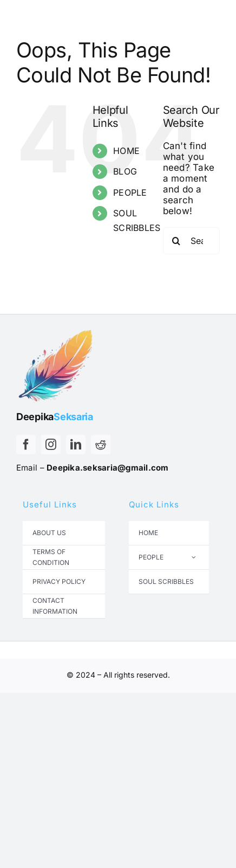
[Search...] (191, 241)
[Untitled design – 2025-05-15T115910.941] (57, 329)
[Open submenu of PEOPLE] (194, 557)
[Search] (176, 241)
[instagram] (51, 445)
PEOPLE (130, 192)
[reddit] (101, 445)
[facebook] (26, 445)
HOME (126, 151)
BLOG (125, 171)
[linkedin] (76, 445)
